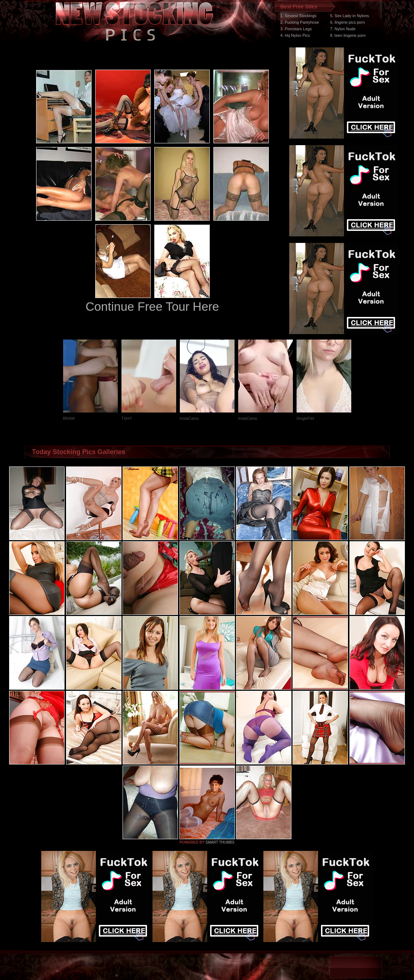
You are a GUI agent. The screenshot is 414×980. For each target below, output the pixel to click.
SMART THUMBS (220, 842)
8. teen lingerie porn (348, 35)
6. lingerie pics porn (347, 22)
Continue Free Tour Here (152, 307)
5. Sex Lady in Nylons (349, 16)
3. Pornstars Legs (296, 29)
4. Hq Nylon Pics (295, 35)
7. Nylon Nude (343, 29)
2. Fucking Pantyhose (300, 22)
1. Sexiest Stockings (299, 16)
